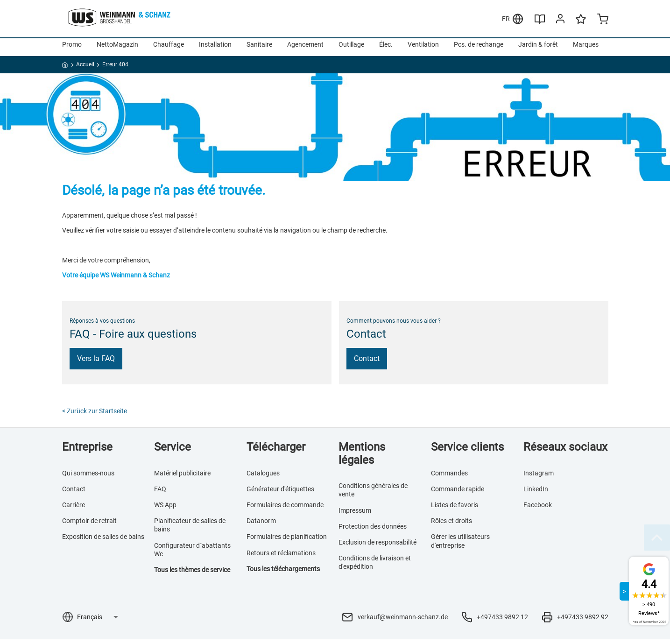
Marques (586, 49)
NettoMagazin (117, 49)
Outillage (351, 49)
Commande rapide (458, 494)
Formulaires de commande (285, 510)
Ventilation (423, 49)
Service (173, 452)
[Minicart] (603, 20)
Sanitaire (259, 49)
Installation (215, 49)
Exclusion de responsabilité (377, 547)
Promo (72, 49)
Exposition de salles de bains (103, 541)
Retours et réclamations (281, 558)
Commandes (449, 478)
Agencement (305, 49)
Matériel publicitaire (182, 478)
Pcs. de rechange (479, 49)
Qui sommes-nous (88, 478)
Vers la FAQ (96, 363)
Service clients (467, 452)
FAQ (160, 494)
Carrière (74, 510)
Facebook (538, 510)
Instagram (539, 478)
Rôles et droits (451, 525)
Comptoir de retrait (89, 525)
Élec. (386, 49)
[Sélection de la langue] (97, 622)
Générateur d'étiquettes (280, 494)
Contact (367, 363)
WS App (165, 510)
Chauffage (169, 49)
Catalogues (263, 478)
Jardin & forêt (538, 49)
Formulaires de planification (287, 541)
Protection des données (373, 531)
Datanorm (261, 525)
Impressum (355, 515)
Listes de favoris (455, 510)
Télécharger (276, 452)
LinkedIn (536, 494)
